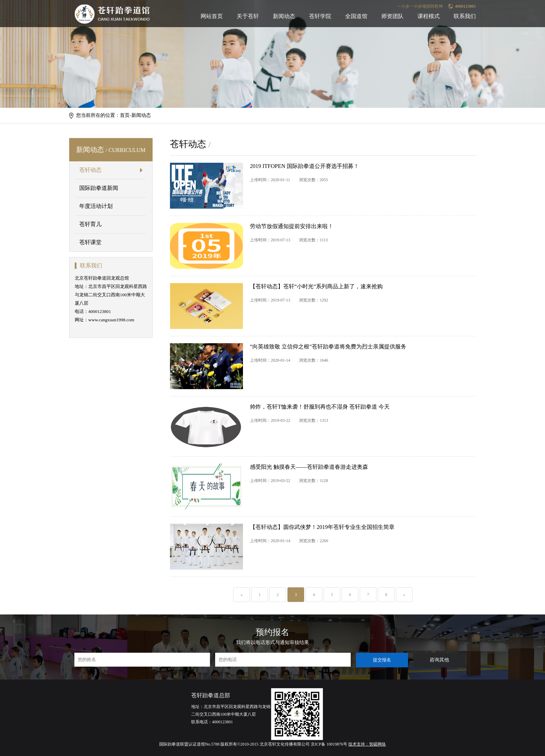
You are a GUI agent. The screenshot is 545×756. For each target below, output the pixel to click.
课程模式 (429, 16)
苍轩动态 (90, 170)
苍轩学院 (320, 16)
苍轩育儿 (90, 224)
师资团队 (392, 16)
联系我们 (465, 16)
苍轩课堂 (90, 242)
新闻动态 (284, 16)
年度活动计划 (96, 206)
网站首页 (212, 16)
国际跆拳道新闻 (99, 188)
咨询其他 (439, 660)
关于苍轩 (248, 16)
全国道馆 (356, 16)
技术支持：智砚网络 (367, 744)
